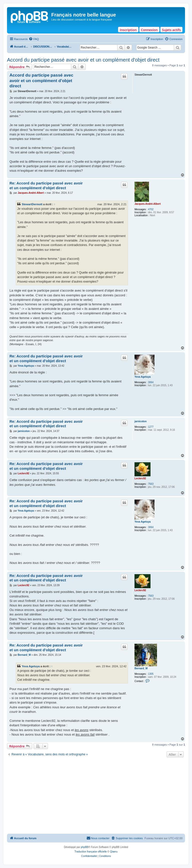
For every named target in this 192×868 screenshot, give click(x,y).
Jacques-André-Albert (147, 204)
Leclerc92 (140, 478)
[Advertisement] (96, 796)
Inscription (128, 30)
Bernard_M (141, 668)
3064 (151, 382)
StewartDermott (32, 204)
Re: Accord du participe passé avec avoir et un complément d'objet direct (46, 185)
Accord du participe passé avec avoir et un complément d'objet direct (83, 60)
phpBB (84, 847)
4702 (151, 209)
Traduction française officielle (91, 852)
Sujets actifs (171, 30)
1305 (151, 674)
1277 (151, 427)
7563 (151, 484)
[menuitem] (34, 39)
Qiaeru (114, 852)
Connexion (149, 30)
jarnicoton (140, 421)
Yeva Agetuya (143, 377)
